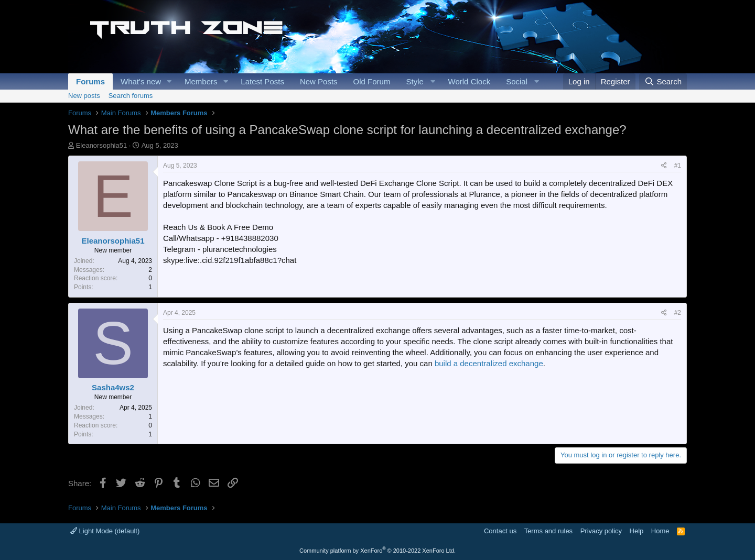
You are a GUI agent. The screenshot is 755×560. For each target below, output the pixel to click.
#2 (678, 313)
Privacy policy (601, 531)
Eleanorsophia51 (102, 145)
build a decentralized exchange (489, 363)
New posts (84, 96)
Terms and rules (548, 531)
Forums (90, 81)
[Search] (663, 81)
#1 (678, 166)
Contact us (500, 531)
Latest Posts (262, 81)
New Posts (319, 81)
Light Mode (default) (105, 531)
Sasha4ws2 (113, 387)
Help (637, 531)
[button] (169, 81)
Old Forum (372, 81)
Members (201, 81)
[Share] (664, 166)
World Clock (470, 81)
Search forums (131, 96)
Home (660, 531)
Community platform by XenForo (377, 551)
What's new (141, 81)
